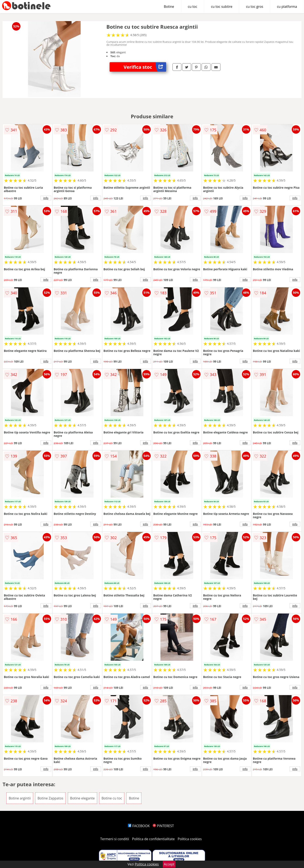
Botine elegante (82, 798)
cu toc (193, 7)
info (46, 198)
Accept (169, 864)
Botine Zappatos (50, 798)
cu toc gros (254, 7)
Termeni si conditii (115, 839)
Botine (169, 7)
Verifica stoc (145, 67)
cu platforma (287, 7)
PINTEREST (163, 826)
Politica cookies (190, 839)
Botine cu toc (112, 798)
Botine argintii (20, 798)
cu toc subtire (222, 7)
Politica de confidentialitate (153, 839)
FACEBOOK (139, 826)
